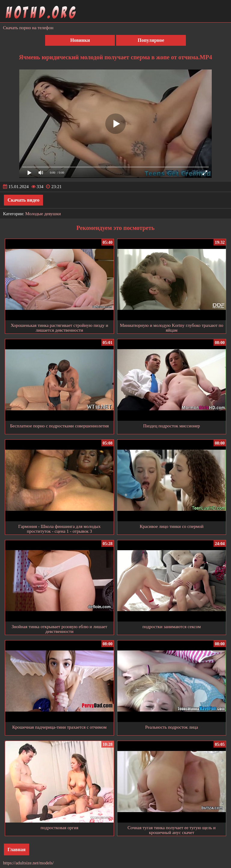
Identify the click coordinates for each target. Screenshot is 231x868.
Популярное (151, 40)
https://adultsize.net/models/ (28, 863)
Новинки (80, 40)
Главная (17, 849)
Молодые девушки (43, 214)
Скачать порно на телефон (28, 28)
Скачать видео (23, 200)
